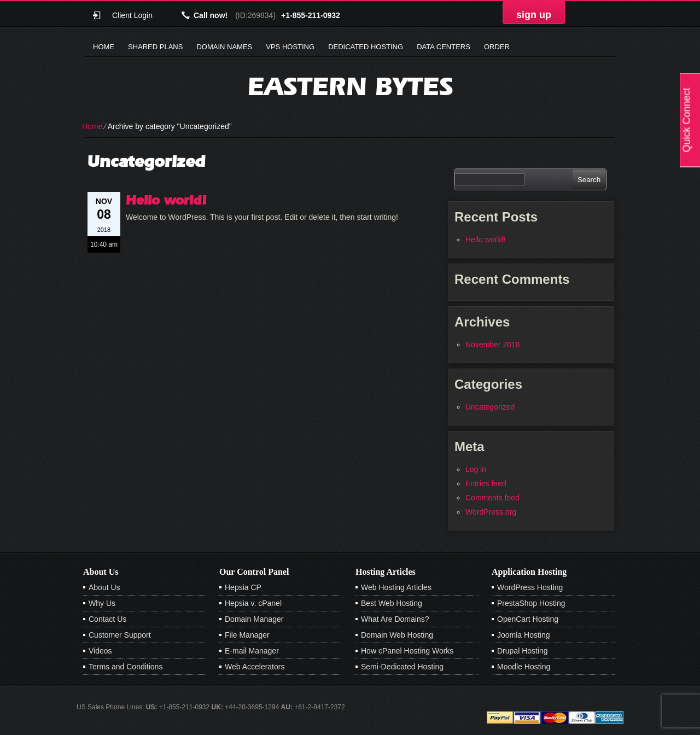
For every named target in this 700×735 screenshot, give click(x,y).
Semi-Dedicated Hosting (402, 667)
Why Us (102, 603)
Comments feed (492, 498)
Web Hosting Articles (396, 587)
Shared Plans (155, 47)
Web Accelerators (255, 667)
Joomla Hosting (524, 635)
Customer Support (120, 635)
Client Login (132, 15)
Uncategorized (490, 407)
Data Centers (444, 47)
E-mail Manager (252, 651)
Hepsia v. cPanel (253, 603)
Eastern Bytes (350, 86)
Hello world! (166, 200)
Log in (476, 469)
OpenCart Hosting (528, 619)
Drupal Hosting (523, 651)
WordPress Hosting (530, 587)
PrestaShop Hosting (531, 603)
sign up (534, 15)
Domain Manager (254, 619)
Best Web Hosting (392, 603)
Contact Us (107, 619)
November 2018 (493, 345)
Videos (100, 651)
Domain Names (224, 47)
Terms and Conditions (126, 667)
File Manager (247, 635)
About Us (104, 587)
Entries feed (486, 483)
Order (497, 47)
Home (104, 47)
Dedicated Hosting (366, 47)
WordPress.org (491, 512)
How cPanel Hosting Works (407, 651)
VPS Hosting (290, 47)
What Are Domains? (395, 619)
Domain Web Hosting (397, 635)
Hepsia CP (243, 587)
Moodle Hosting (524, 667)
